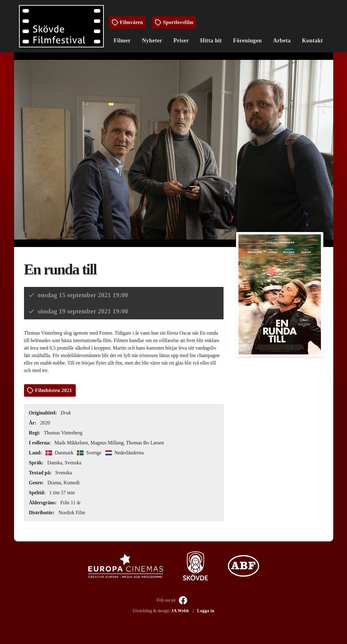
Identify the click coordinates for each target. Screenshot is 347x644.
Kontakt (312, 41)
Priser (181, 41)
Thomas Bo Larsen (145, 443)
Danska (55, 463)
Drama (54, 483)
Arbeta (282, 41)
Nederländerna (124, 453)
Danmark (60, 453)
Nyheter (152, 41)
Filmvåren (127, 22)
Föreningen (248, 41)
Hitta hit (211, 41)
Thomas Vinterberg (63, 433)
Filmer (122, 41)
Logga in (206, 611)
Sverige (90, 453)
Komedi (72, 483)
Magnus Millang (107, 443)
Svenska (73, 463)
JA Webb (180, 611)
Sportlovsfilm (174, 22)
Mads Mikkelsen (71, 443)
